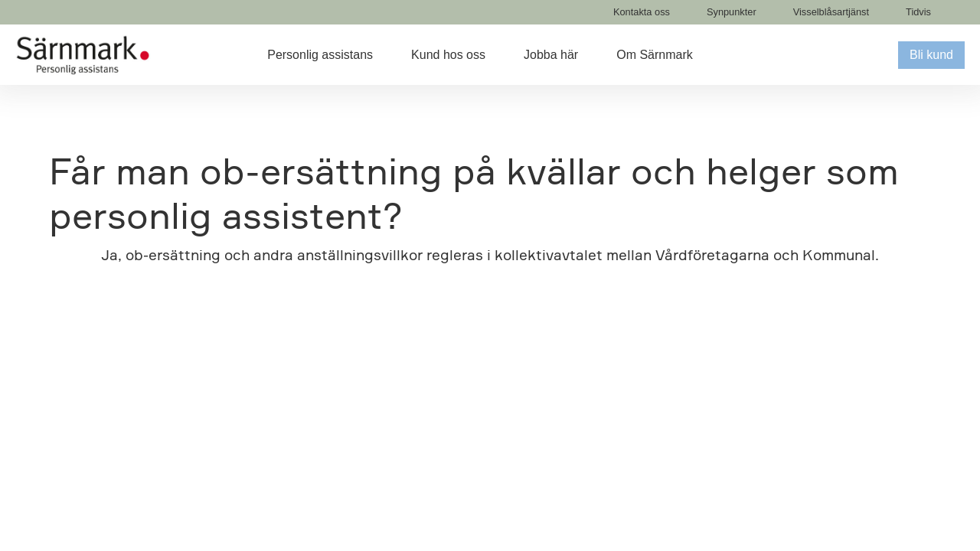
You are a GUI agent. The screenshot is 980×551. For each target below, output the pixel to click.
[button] (332, 55)
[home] (83, 55)
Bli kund (931, 55)
